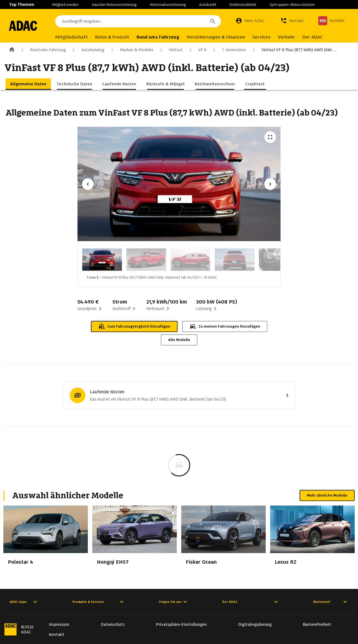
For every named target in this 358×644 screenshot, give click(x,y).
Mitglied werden (65, 5)
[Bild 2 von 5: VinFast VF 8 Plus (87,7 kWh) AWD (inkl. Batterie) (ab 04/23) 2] (146, 260)
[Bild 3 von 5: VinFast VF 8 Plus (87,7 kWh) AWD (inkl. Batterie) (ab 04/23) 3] (190, 260)
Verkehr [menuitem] (297, 37)
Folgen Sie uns (174, 602)
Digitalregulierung (255, 624)
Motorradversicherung (168, 5)
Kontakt (57, 634)
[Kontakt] (292, 21)
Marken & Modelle (131, 50)
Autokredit (208, 5)
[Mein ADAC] (250, 21)
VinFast (170, 50)
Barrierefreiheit (317, 624)
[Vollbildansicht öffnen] (270, 137)
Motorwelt (331, 602)
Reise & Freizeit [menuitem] (123, 37)
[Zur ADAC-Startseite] (29, 26)
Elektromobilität (243, 5)
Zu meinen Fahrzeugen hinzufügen (225, 326)
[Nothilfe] (331, 21)
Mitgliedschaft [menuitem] (82, 37)
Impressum (59, 624)
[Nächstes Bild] (270, 184)
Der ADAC (251, 602)
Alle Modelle (179, 340)
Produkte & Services (99, 602)
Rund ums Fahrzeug (42, 50)
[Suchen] (213, 21)
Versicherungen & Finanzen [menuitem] (227, 37)
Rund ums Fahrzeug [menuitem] (169, 37)
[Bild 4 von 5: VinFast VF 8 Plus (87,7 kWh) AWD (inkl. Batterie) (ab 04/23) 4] (235, 260)
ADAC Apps (24, 602)
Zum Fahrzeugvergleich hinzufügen (134, 326)
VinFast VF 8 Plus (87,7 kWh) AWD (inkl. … (294, 50)
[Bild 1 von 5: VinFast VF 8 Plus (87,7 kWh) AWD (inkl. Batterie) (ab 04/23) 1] (102, 260)
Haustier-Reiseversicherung (114, 5)
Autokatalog (87, 50)
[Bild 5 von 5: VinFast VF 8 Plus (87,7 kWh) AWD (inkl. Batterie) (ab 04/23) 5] (279, 260)
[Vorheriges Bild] (88, 184)
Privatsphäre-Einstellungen (181, 624)
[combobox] (143, 21)
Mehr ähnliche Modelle (327, 495)
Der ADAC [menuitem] (323, 37)
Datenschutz (113, 624)
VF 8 (197, 50)
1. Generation (228, 50)
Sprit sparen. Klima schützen (292, 5)
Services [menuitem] (272, 37)
